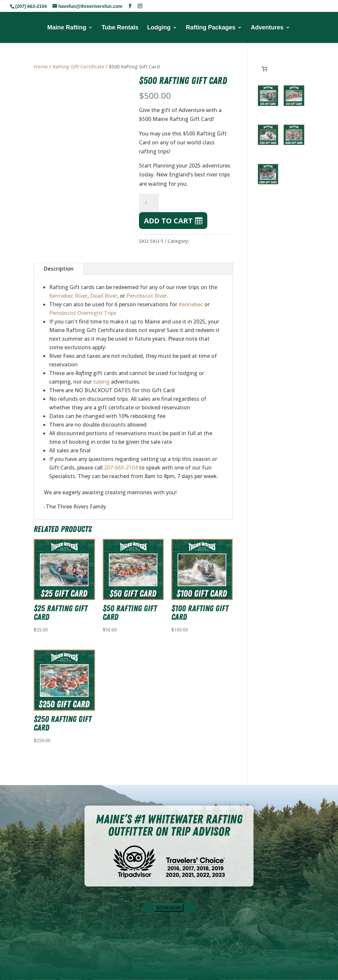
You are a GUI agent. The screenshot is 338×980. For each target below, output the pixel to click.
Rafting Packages (211, 28)
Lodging (159, 28)
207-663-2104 (121, 468)
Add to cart (168, 220)
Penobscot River (147, 296)
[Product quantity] (149, 203)
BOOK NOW (169, 908)
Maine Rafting (67, 28)
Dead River (104, 296)
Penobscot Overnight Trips (83, 313)
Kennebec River (68, 296)
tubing (101, 382)
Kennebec (191, 304)
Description (59, 269)
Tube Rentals (120, 28)
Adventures (267, 28)
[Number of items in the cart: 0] (264, 69)
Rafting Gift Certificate (78, 66)
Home (41, 66)
